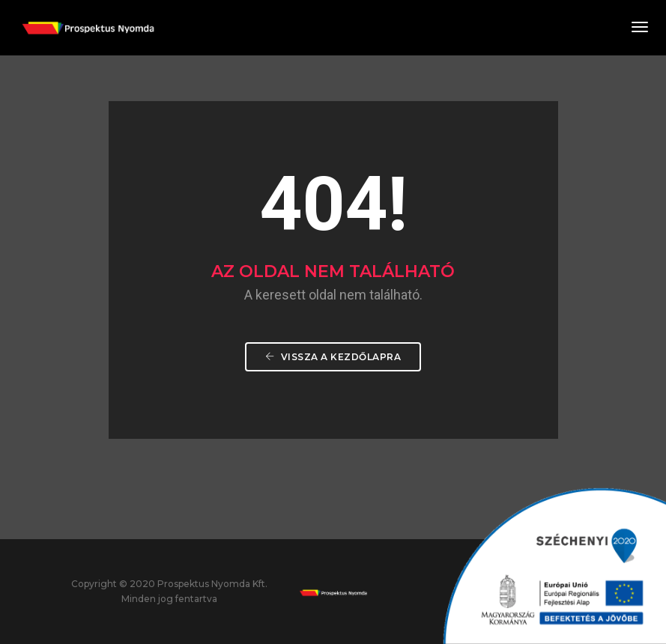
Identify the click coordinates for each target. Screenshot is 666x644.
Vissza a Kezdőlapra (333, 357)
